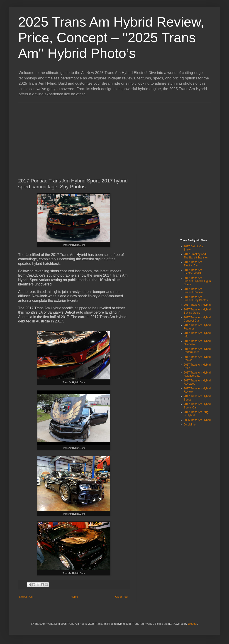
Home (74, 597)
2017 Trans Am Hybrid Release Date (197, 374)
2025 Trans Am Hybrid (197, 420)
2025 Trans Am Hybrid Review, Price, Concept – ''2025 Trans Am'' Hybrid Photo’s (111, 38)
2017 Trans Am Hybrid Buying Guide (197, 311)
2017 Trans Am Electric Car (193, 264)
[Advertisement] (85, 135)
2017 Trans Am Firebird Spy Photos (196, 299)
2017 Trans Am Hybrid (197, 305)
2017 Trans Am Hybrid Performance (197, 351)
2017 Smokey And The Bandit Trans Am (197, 256)
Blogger (193, 624)
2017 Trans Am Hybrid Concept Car (197, 319)
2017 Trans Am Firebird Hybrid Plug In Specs (197, 281)
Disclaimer (190, 425)
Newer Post (26, 597)
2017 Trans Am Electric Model (193, 272)
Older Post (122, 597)
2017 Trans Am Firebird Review (193, 291)
